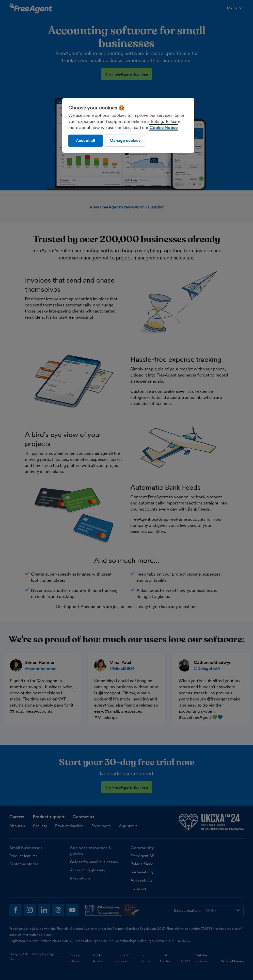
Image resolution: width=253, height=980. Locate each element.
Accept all (85, 141)
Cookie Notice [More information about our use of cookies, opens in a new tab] (164, 127)
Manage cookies (125, 141)
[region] (128, 125)
